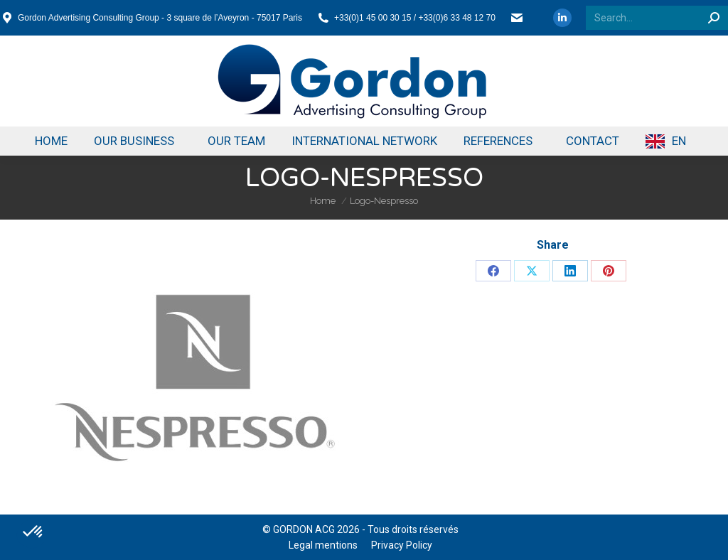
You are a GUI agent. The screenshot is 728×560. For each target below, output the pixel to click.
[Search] (657, 18)
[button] (33, 532)
